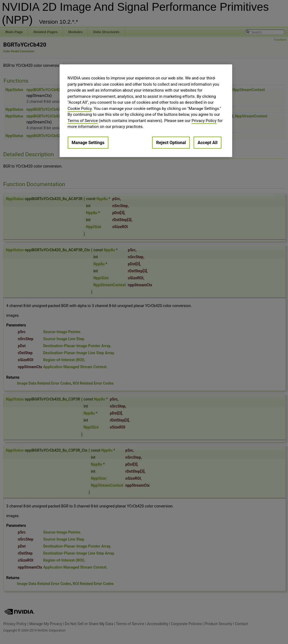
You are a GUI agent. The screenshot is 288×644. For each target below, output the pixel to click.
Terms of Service (83, 121)
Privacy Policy (204, 121)
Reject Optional (171, 143)
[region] (146, 111)
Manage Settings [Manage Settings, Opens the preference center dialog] (88, 143)
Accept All (208, 143)
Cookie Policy (80, 109)
